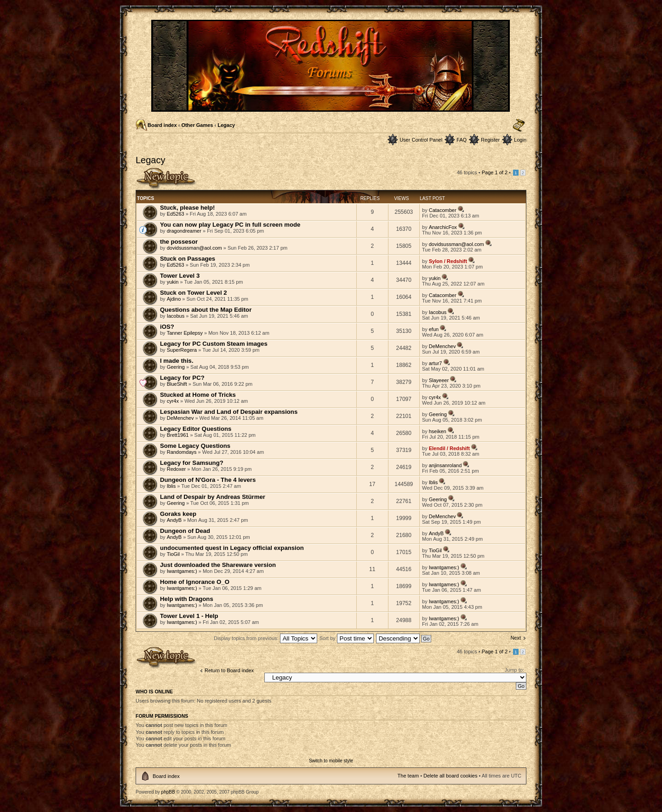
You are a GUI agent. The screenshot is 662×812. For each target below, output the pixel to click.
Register (490, 140)
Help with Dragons (187, 599)
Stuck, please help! (187, 208)
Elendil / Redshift (449, 448)
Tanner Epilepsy (185, 333)
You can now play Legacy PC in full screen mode (230, 225)
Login (520, 140)
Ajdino (174, 299)
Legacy (226, 125)
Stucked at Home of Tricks (198, 395)
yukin (173, 282)
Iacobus (176, 316)
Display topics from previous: (265, 638)
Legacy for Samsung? (192, 463)
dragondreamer (184, 231)
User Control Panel (421, 140)
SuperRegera (182, 350)
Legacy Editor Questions (196, 429)
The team (408, 776)
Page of (495, 172)
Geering (176, 367)
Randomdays (182, 452)
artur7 (436, 363)
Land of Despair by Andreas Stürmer (213, 497)
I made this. (177, 361)
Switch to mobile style (331, 761)
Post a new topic (166, 179)
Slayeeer (439, 380)
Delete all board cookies (450, 776)
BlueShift (177, 384)
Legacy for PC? (182, 378)
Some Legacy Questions (195, 446)
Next (516, 638)
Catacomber (443, 210)
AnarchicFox (443, 227)
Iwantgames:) (182, 571)
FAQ (462, 140)
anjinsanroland (445, 465)
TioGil (173, 554)
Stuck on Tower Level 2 (194, 293)
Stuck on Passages (188, 259)
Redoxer (177, 469)
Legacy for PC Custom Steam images (214, 344)
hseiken (438, 431)
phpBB (168, 792)
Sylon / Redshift (448, 261)
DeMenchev (442, 346)
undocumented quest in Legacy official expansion (232, 548)
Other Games (197, 125)
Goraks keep (178, 514)
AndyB (174, 520)
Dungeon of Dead (185, 531)
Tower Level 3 (180, 276)
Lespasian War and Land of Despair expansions (229, 412)
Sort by (347, 638)
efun (434, 329)
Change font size (519, 126)
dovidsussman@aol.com (194, 248)
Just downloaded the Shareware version (218, 565)
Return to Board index (229, 670)
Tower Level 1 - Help (189, 616)
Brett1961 (178, 435)
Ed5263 (176, 214)
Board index (162, 125)
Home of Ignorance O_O (195, 582)
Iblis (171, 486)
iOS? (167, 327)
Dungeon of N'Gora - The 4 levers (208, 480)
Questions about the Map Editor (206, 310)
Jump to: (514, 670)
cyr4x (173, 401)
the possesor (179, 242)
